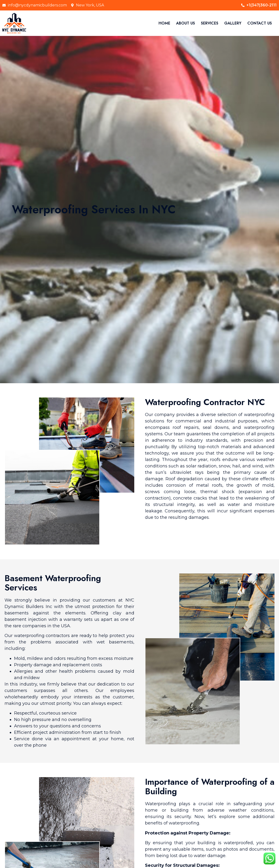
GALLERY (233, 23)
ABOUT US (186, 23)
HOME (164, 23)
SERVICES (210, 23)
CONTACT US (260, 23)
